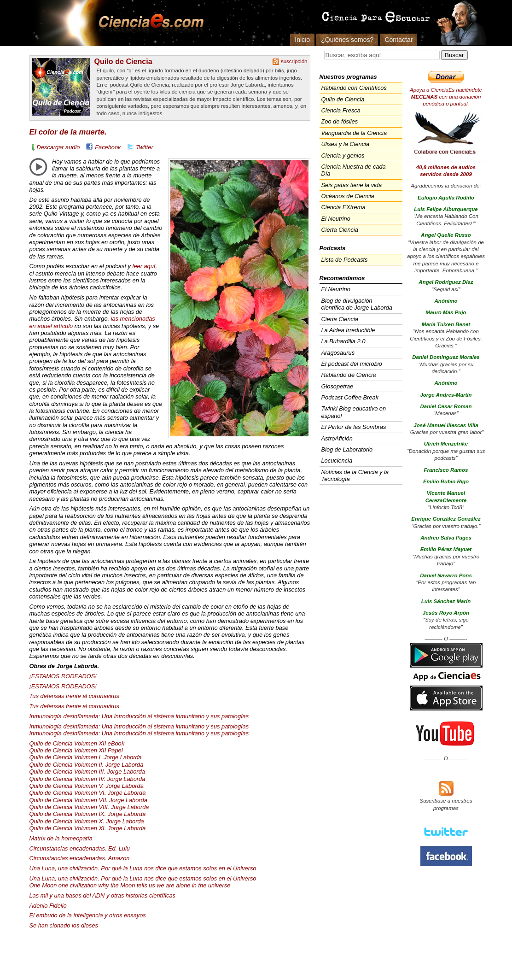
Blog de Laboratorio (347, 449)
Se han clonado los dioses (64, 925)
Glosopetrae (337, 386)
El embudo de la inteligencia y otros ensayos (88, 915)
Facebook (108, 147)
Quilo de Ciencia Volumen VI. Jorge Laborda (88, 793)
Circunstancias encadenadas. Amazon (80, 858)
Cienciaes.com (148, 23)
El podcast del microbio (352, 364)
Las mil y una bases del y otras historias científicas (102, 895)
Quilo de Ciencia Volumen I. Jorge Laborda (86, 757)
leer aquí (144, 266)
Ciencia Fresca (341, 110)
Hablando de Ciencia (349, 375)
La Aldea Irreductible (348, 330)
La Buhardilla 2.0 (343, 341)
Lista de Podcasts (345, 260)
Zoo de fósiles (340, 121)
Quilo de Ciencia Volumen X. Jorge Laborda (87, 821)
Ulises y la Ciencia (346, 144)
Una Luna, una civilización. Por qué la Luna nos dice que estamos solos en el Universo (143, 868)
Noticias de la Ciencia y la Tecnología (355, 475)
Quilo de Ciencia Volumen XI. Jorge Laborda (88, 828)
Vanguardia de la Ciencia (354, 133)
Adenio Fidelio (48, 906)
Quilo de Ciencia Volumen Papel (76, 750)
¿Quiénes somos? (347, 40)
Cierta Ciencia (340, 230)
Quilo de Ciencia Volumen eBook (77, 743)
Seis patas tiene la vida (352, 185)
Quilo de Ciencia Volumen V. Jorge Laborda (87, 786)
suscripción (294, 61)
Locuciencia (337, 461)
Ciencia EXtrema (343, 207)
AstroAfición (337, 438)
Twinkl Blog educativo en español (354, 412)
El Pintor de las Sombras (354, 427)
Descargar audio (58, 147)
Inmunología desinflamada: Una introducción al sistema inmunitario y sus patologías (139, 716)
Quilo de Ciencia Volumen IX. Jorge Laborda (88, 814)
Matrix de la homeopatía (61, 838)
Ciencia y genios (343, 156)
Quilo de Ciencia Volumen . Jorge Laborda (87, 772)
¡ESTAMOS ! (63, 676)
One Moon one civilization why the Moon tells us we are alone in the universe (130, 885)
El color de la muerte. (68, 132)
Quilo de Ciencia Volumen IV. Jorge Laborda (87, 779)
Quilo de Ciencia (123, 61)
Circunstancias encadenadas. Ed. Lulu (80, 848)
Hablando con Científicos (354, 88)
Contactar (399, 40)
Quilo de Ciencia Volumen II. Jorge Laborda (87, 765)
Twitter (144, 147)
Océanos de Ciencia (348, 196)
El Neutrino (336, 219)
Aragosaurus (338, 353)
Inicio (302, 40)
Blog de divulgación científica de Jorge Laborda (357, 304)
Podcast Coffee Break (350, 397)
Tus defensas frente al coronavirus (74, 696)
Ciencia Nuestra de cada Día (354, 170)
